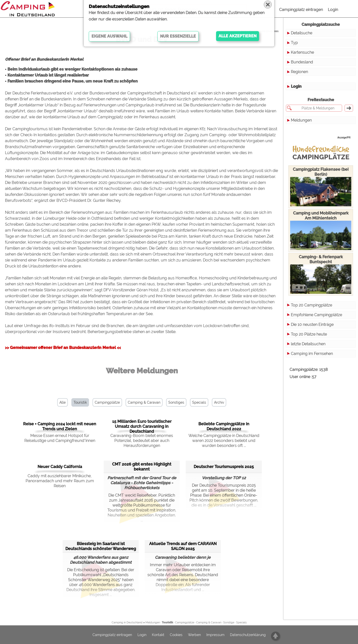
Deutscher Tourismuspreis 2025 (224, 467)
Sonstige (229, 623)
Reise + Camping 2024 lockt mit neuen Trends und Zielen (60, 426)
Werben (194, 635)
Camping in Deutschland (127, 623)
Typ (294, 43)
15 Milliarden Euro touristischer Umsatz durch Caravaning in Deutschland (142, 426)
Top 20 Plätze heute (309, 334)
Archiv (219, 402)
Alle (63, 402)
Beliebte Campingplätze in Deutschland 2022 (224, 426)
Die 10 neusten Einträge (312, 324)
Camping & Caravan (144, 402)
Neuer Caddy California (60, 467)
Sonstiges (176, 402)
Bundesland (302, 62)
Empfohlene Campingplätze (316, 315)
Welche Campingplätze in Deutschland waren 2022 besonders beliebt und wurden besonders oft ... (224, 441)
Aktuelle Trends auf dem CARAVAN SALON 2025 (183, 546)
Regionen (299, 72)
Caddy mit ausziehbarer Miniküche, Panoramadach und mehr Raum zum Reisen (60, 481)
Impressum (215, 635)
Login (333, 10)
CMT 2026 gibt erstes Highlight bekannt (142, 467)
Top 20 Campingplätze (312, 305)
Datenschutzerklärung (248, 635)
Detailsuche (302, 33)
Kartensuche (302, 52)
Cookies (176, 635)
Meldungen (301, 120)
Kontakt (158, 635)
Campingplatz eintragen (301, 10)
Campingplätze (107, 402)
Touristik (80, 402)
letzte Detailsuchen (308, 344)
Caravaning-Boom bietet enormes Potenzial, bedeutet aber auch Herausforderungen (142, 441)
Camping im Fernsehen (312, 354)
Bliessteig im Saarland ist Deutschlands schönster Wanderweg (101, 546)
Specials (199, 402)
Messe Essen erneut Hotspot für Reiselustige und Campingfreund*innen (60, 438)
